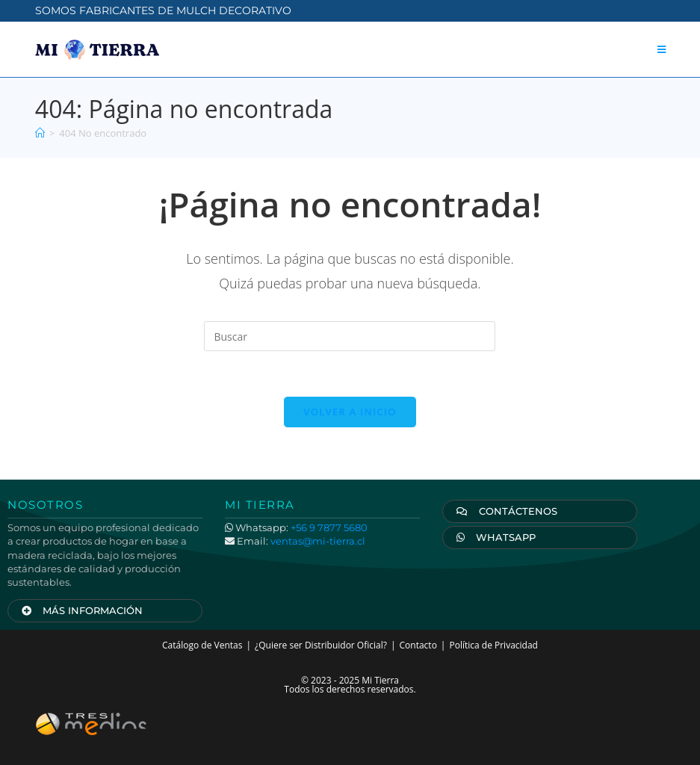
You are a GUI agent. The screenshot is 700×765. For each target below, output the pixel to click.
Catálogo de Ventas (202, 645)
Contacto (418, 645)
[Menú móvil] (662, 49)
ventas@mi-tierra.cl (318, 541)
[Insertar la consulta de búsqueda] (350, 336)
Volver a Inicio (350, 412)
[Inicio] (40, 133)
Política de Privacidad (493, 645)
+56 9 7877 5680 (329, 527)
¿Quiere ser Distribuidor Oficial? (321, 645)
